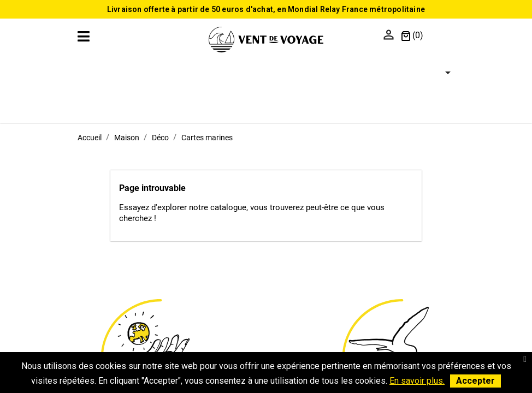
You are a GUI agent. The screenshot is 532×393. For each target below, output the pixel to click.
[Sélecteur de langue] (442, 36)
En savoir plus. (417, 381)
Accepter (475, 381)
